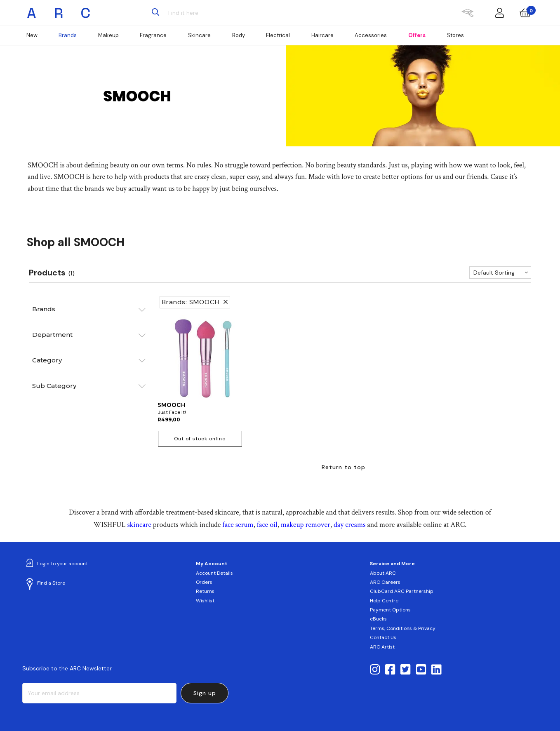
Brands (68, 35)
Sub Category (54, 386)
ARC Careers (385, 582)
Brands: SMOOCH (195, 302)
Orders (204, 582)
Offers (417, 35)
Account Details (214, 573)
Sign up (205, 693)
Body (239, 35)
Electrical (278, 35)
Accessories (371, 35)
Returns (205, 591)
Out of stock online (200, 439)
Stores (455, 35)
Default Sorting (494, 273)
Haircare (322, 35)
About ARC (383, 573)
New (32, 35)
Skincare (199, 35)
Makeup (108, 35)
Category (47, 360)
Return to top (344, 467)
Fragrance (153, 35)
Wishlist (205, 601)
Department (52, 335)
